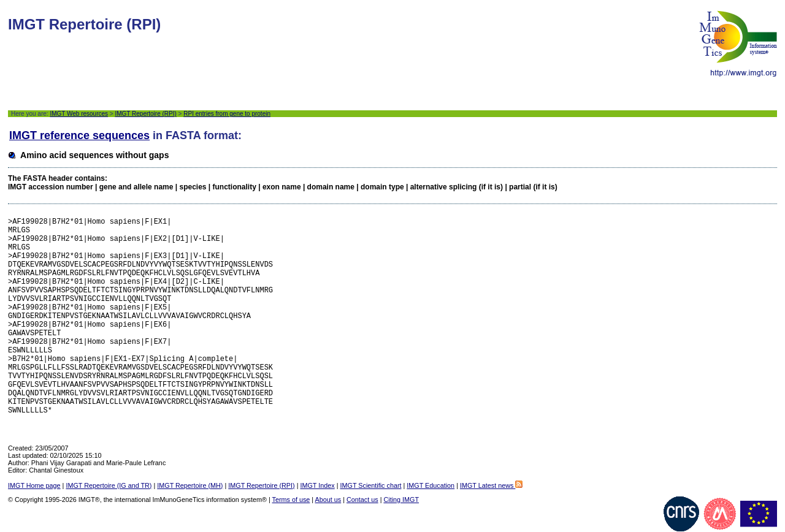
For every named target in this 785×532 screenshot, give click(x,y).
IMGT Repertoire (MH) (190, 485)
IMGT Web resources (79, 114)
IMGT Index (317, 485)
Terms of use (291, 500)
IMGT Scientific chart (371, 485)
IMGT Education (431, 485)
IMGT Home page (34, 485)
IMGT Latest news (491, 485)
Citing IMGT (401, 500)
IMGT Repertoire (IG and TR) (109, 485)
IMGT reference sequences (79, 135)
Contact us (362, 500)
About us (328, 500)
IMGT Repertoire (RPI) (145, 114)
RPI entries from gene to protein (227, 114)
